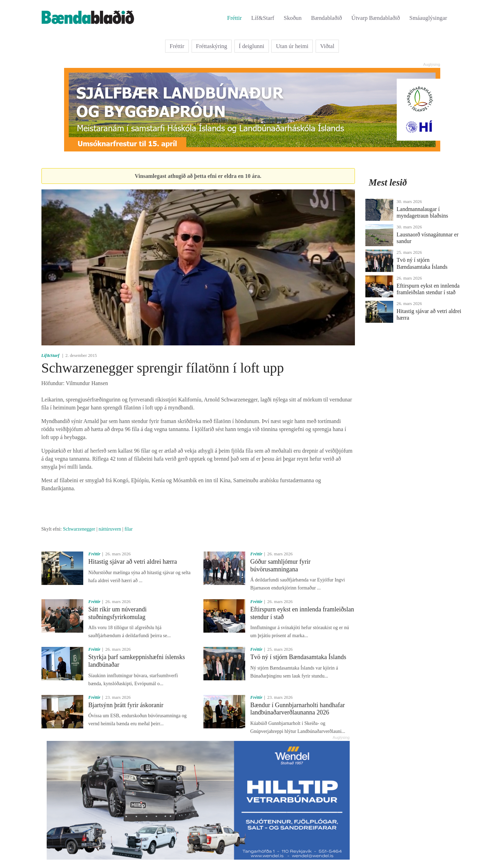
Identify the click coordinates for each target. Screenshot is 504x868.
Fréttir (234, 18)
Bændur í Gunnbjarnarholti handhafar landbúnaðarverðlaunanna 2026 (298, 709)
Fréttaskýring (212, 46)
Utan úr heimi (292, 46)
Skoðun (293, 18)
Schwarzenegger (79, 529)
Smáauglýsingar (428, 18)
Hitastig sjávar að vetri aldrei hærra (133, 562)
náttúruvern (110, 529)
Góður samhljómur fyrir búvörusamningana (281, 565)
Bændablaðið (327, 18)
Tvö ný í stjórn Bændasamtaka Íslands (298, 657)
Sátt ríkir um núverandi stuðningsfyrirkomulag (118, 613)
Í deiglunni (252, 46)
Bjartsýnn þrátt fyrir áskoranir (126, 705)
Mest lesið (388, 182)
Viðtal (327, 46)
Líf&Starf (263, 18)
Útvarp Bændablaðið (376, 18)
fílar (128, 529)
